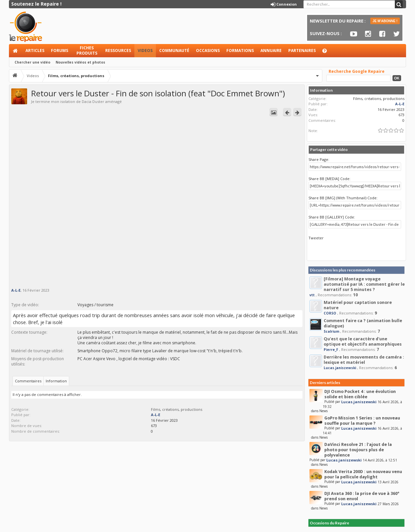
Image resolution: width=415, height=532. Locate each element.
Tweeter (316, 238)
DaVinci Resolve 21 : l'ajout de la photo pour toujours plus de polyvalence (358, 450)
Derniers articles (325, 383)
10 (355, 295)
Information (56, 381)
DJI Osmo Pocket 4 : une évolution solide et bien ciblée (360, 394)
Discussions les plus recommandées (343, 270)
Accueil (16, 51)
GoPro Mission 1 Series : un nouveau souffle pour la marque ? (362, 421)
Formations (240, 50)
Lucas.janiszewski (340, 368)
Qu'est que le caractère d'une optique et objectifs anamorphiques (363, 341)
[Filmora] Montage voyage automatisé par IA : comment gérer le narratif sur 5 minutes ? (364, 284)
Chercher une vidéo (32, 62)
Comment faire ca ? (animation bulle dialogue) (363, 323)
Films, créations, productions (177, 409)
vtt (312, 295)
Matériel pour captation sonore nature (358, 305)
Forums (60, 50)
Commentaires (28, 381)
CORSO (330, 313)
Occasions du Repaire (329, 523)
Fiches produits (87, 50)
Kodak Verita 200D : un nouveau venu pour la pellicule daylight (363, 474)
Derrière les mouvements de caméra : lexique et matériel (364, 360)
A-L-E (16, 290)
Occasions (208, 50)
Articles (35, 50)
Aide (328, 52)
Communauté (174, 50)
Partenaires (302, 50)
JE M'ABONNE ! (385, 21)
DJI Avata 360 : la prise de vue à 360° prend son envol (362, 496)
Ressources (118, 50)
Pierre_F (331, 350)
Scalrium (331, 331)
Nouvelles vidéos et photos (80, 62)
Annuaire (271, 50)
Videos (145, 50)
